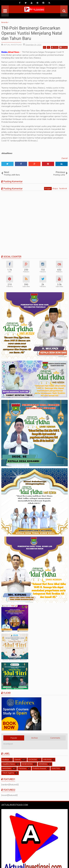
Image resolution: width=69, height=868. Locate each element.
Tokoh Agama (8, 773)
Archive (34, 738)
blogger (48, 188)
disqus (55, 188)
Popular (14, 738)
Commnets (55, 738)
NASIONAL (7, 768)
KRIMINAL (43, 764)
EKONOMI (33, 760)
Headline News (9, 764)
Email (63, 47)
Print (55, 47)
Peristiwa (22, 768)
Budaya (6, 760)
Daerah (65, 158)
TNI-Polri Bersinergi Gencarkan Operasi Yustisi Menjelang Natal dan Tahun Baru (32, 33)
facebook (63, 188)
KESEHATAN (27, 764)
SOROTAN (56, 768)
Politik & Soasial (39, 768)
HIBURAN (47, 760)
